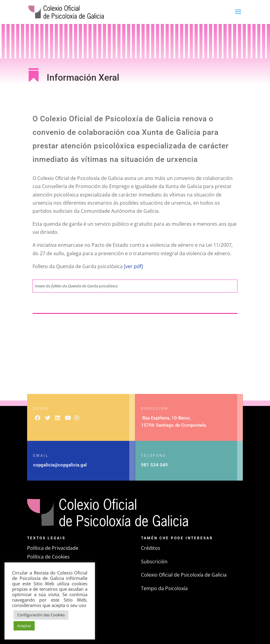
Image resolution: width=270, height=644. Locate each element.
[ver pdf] (133, 266)
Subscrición (154, 562)
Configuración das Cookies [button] (41, 615)
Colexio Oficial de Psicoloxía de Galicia (184, 575)
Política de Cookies (48, 557)
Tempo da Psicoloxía (164, 588)
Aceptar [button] (24, 626)
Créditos (151, 548)
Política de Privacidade (53, 548)
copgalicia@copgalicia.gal (60, 465)
